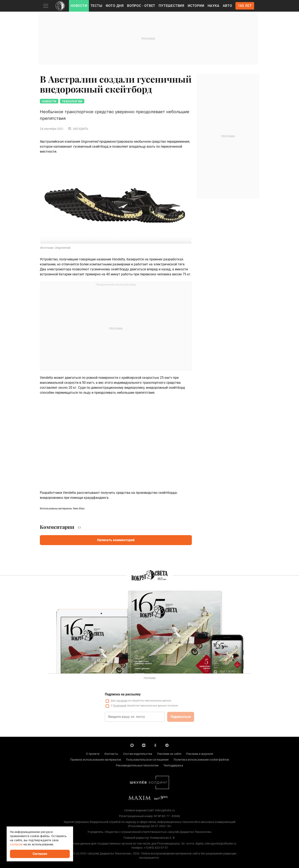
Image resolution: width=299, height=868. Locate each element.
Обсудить (78, 129)
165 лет (245, 6)
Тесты (96, 6)
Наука (214, 6)
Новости (79, 6)
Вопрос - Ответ (141, 6)
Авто (227, 6)
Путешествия (172, 6)
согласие (16, 844)
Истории (196, 6)
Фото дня (115, 6)
